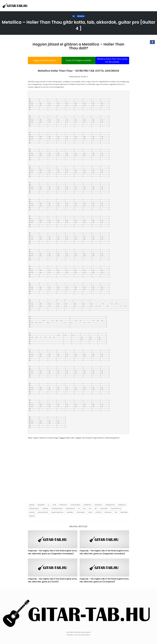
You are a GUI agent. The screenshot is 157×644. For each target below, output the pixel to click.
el (49, 506)
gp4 (90, 510)
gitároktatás (110, 506)
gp (79, 510)
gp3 (84, 510)
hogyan (32, 513)
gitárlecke (98, 506)
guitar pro (104, 510)
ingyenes (70, 513)
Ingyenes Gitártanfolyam (43, 60)
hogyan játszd (43, 513)
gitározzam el (34, 510)
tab (116, 513)
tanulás (32, 517)
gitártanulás (70, 510)
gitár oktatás (75, 506)
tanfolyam (124, 513)
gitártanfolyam (57, 510)
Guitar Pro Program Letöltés (78, 60)
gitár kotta (63, 506)
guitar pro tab (116, 510)
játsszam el (81, 513)
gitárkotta (87, 506)
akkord (32, 506)
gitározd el (122, 506)
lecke (90, 513)
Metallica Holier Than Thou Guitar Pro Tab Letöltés (114, 60)
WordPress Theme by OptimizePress (78, 635)
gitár (54, 506)
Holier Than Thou (57, 513)
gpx (96, 510)
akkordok (41, 506)
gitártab (45, 510)
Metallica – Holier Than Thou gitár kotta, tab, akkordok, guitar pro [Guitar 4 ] (79, 25)
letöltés (98, 513)
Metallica (81, 16)
